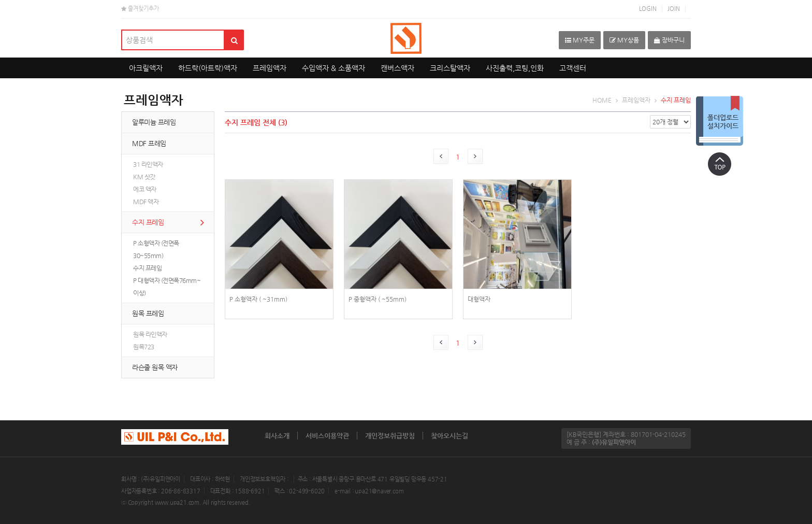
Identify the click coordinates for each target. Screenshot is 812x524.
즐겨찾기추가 (140, 9)
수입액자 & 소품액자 (334, 68)
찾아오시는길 (450, 436)
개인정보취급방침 (390, 436)
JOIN (674, 9)
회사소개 (277, 436)
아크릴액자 (146, 68)
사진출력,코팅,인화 (515, 68)
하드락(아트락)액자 (208, 68)
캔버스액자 (397, 68)
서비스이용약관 (327, 436)
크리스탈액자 (450, 68)
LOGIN (648, 9)
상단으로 (719, 164)
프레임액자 (270, 68)
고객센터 (573, 68)
